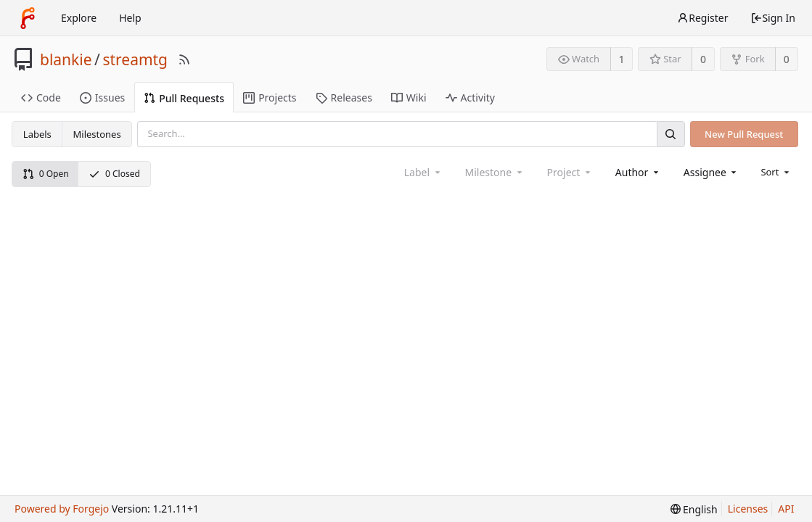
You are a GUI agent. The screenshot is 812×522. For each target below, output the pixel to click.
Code (41, 98)
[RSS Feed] (184, 59)
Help (130, 18)
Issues (102, 98)
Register (702, 18)
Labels (37, 134)
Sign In (773, 18)
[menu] (776, 172)
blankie (66, 59)
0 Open (46, 174)
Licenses (748, 509)
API (786, 509)
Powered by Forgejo (62, 509)
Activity (470, 98)
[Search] (670, 134)
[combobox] (638, 172)
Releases (344, 98)
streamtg (135, 59)
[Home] (28, 18)
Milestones (97, 134)
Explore (79, 18)
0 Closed (114, 174)
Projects (270, 98)
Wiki (409, 98)
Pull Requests (184, 98)
